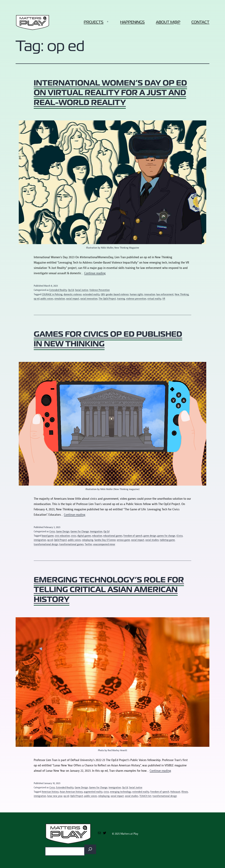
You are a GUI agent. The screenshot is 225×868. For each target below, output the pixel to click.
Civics (52, 531)
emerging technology (121, 792)
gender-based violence (117, 294)
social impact (73, 299)
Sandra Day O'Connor (105, 540)
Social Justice (82, 290)
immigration (40, 540)
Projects (94, 22)
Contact (200, 22)
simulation (60, 299)
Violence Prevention (100, 290)
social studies (152, 540)
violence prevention (136, 299)
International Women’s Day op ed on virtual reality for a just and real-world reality (110, 93)
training (121, 299)
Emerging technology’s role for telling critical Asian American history (109, 589)
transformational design (46, 544)
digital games (84, 536)
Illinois (185, 792)
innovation (150, 294)
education (97, 536)
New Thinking (182, 294)
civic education (62, 536)
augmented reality (93, 792)
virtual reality (154, 299)
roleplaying (88, 540)
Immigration (96, 531)
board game (48, 536)
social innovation (89, 299)
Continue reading (95, 273)
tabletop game (167, 540)
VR (164, 299)
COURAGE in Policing (52, 294)
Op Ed (71, 290)
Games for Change (80, 531)
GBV (103, 294)
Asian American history (71, 792)
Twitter (88, 544)
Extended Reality (58, 290)
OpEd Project (60, 540)
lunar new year (55, 796)
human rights (136, 294)
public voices (47, 299)
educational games (113, 536)
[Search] (90, 849)
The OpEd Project (107, 299)
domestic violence (73, 294)
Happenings (132, 22)
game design (150, 536)
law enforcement (165, 294)
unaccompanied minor (104, 544)
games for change (166, 536)
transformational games (71, 544)
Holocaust (175, 792)
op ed (37, 299)
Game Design (63, 531)
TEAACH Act (145, 796)
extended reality (91, 294)
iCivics (180, 536)
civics (74, 536)
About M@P (168, 22)
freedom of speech (133, 536)
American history (50, 792)
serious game (123, 540)
